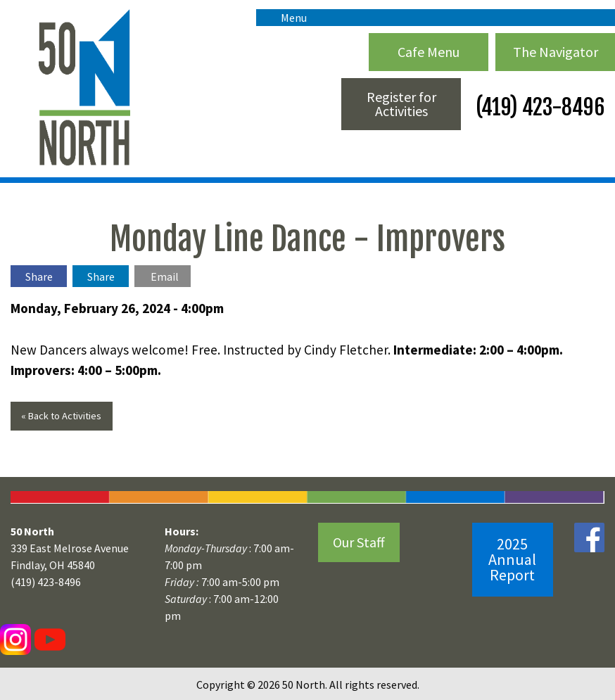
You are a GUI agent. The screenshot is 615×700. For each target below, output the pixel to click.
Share (39, 276)
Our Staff (359, 542)
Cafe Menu (429, 52)
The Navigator (556, 52)
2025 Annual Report (512, 559)
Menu (287, 18)
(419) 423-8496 (538, 107)
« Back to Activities (61, 416)
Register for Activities (401, 104)
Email (165, 276)
